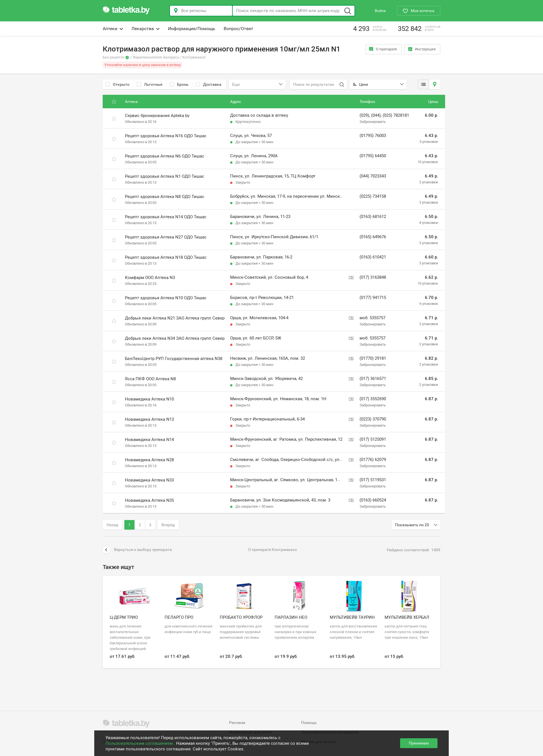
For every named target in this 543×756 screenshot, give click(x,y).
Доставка (209, 84)
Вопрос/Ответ (238, 29)
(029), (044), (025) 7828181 (384, 115)
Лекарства (145, 29)
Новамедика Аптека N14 (149, 440)
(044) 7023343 (373, 176)
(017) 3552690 (373, 399)
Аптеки (113, 29)
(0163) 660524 (373, 500)
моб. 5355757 (373, 318)
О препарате (383, 49)
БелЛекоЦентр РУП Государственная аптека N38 (174, 359)
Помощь (309, 723)
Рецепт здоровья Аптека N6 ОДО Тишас (165, 156)
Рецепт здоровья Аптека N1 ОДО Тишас (165, 176)
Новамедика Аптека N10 (149, 399)
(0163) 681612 (373, 217)
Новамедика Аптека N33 (149, 480)
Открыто (117, 84)
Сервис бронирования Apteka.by (157, 116)
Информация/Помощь (192, 29)
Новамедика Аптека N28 (149, 460)
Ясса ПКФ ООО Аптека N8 (150, 379)
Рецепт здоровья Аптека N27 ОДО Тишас (166, 237)
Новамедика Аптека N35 (149, 500)
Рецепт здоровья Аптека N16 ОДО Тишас (166, 136)
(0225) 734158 (373, 196)
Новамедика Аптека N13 (149, 419)
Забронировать (373, 122)
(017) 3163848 (373, 277)
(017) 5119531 (373, 480)
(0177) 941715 (373, 298)
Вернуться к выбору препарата (137, 550)
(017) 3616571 (373, 379)
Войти (380, 11)
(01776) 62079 (373, 460)
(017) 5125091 (373, 439)
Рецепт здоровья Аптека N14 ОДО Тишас (166, 217)
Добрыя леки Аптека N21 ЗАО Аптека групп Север (175, 318)
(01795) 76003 (373, 136)
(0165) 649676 (373, 237)
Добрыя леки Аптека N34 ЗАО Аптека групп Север (175, 338)
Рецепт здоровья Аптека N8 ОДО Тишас (165, 197)
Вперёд (168, 525)
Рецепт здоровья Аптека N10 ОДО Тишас (166, 298)
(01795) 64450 (373, 156)
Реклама (237, 723)
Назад (112, 525)
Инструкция (422, 49)
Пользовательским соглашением (140, 743)
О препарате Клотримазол (272, 550)
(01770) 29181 (373, 358)
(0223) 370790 (373, 419)
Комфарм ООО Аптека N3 (150, 278)
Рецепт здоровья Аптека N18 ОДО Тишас (166, 257)
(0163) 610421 (373, 257)
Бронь (179, 84)
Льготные (150, 84)
